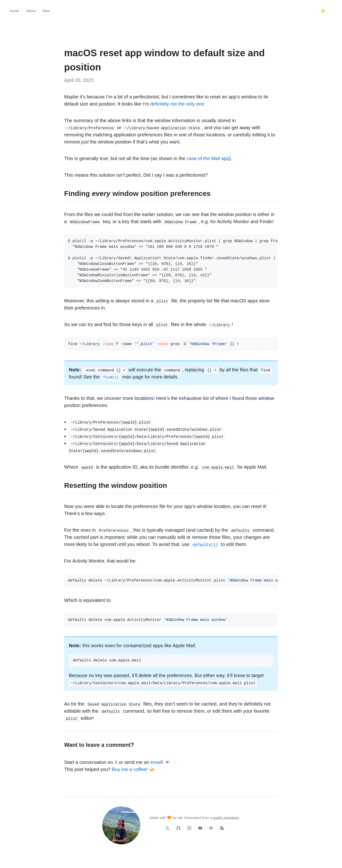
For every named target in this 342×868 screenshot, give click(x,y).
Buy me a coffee (129, 769)
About (31, 11)
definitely (159, 104)
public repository (226, 818)
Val (180, 818)
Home (14, 11)
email (156, 762)
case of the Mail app (208, 158)
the (181, 104)
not (174, 104)
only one (195, 104)
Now (46, 11)
